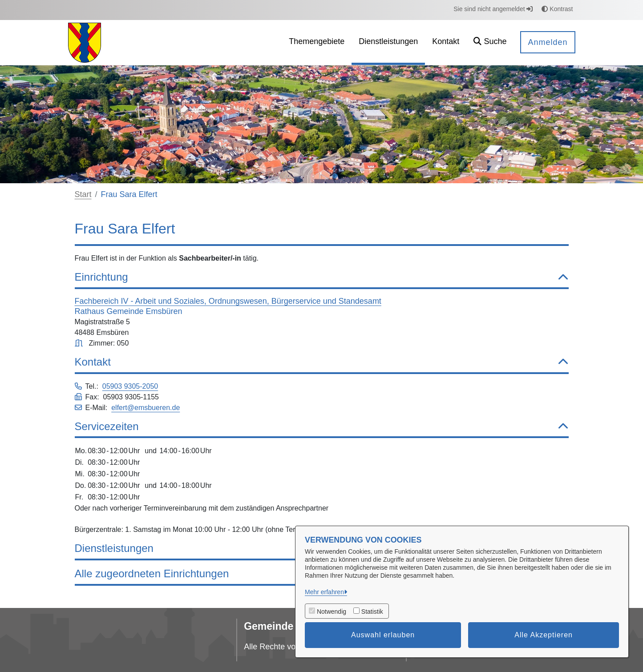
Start (83, 194)
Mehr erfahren (324, 592)
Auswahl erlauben (383, 635)
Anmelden (548, 42)
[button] (490, 42)
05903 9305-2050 (130, 386)
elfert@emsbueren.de (146, 408)
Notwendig (332, 612)
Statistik (372, 612)
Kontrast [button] (557, 9)
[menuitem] (317, 42)
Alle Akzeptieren (544, 635)
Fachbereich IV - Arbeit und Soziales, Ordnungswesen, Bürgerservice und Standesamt (228, 301)
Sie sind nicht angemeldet (493, 9)
